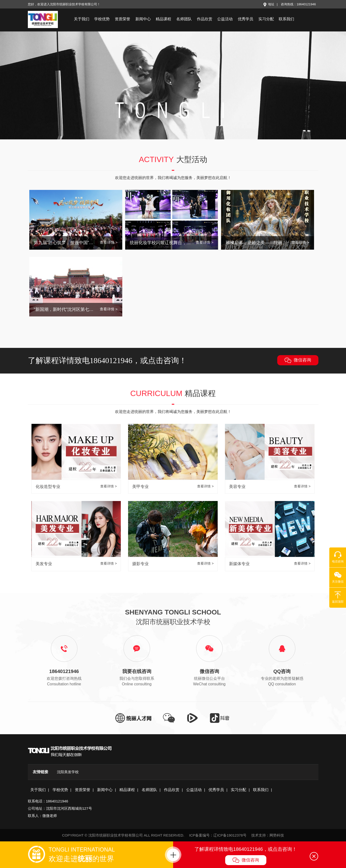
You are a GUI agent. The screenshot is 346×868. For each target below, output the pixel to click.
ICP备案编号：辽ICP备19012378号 (218, 835)
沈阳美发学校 (68, 772)
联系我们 (286, 19)
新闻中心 (143, 19)
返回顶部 (338, 597)
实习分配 (266, 19)
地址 (269, 4)
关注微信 (338, 577)
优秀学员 (246, 19)
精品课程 (163, 19)
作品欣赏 (205, 19)
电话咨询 (338, 557)
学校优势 (102, 19)
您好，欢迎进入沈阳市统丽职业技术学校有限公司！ (64, 4)
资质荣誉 (123, 19)
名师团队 (184, 19)
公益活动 (225, 19)
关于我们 (82, 19)
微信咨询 (298, 360)
